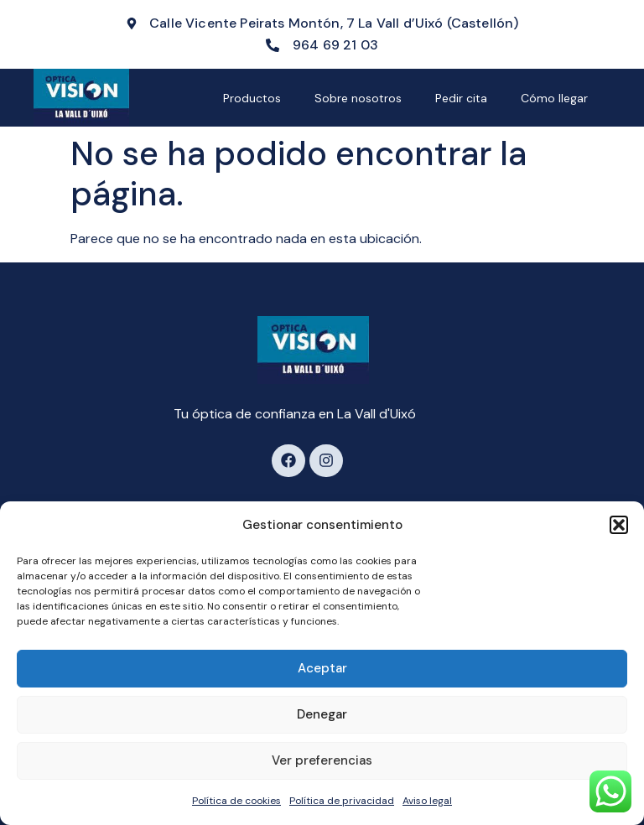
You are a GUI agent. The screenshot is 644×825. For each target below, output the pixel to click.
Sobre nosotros (358, 98)
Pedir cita (461, 98)
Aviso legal (427, 801)
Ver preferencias (322, 760)
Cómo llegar (554, 98)
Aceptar (322, 668)
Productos (252, 98)
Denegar (322, 714)
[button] (619, 525)
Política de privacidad (342, 801)
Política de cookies (236, 801)
